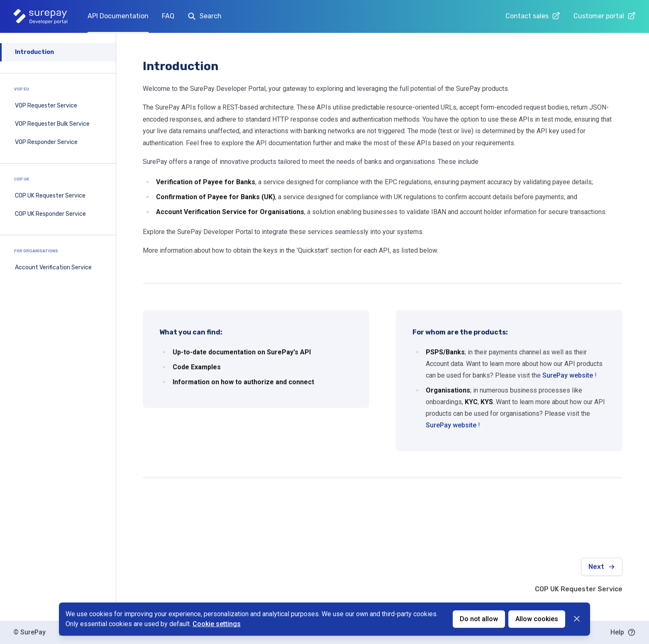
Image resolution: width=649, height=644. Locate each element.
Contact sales (533, 16)
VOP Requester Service (46, 106)
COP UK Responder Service (50, 214)
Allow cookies (537, 619)
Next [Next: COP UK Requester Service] (602, 567)
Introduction (34, 52)
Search (205, 16)
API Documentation (118, 16)
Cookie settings (217, 624)
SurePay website (568, 375)
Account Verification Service (53, 267)
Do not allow (479, 619)
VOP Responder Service (46, 142)
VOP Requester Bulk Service (52, 124)
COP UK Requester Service (50, 196)
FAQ (168, 16)
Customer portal (605, 16)
